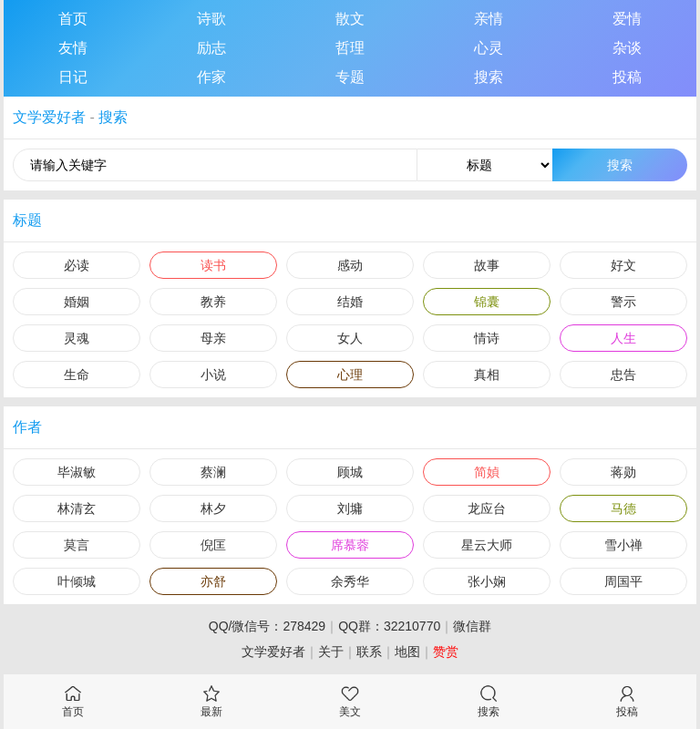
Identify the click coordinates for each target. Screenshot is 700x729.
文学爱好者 (49, 117)
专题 (350, 77)
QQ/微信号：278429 (267, 626)
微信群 (472, 626)
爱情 (627, 19)
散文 (350, 19)
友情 (73, 48)
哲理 (350, 48)
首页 (73, 19)
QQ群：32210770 (389, 626)
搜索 (489, 77)
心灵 (489, 48)
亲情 (489, 19)
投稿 (627, 77)
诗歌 (211, 19)
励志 (211, 48)
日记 (73, 77)
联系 (369, 652)
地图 (407, 652)
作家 (211, 77)
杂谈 (627, 48)
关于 (331, 652)
